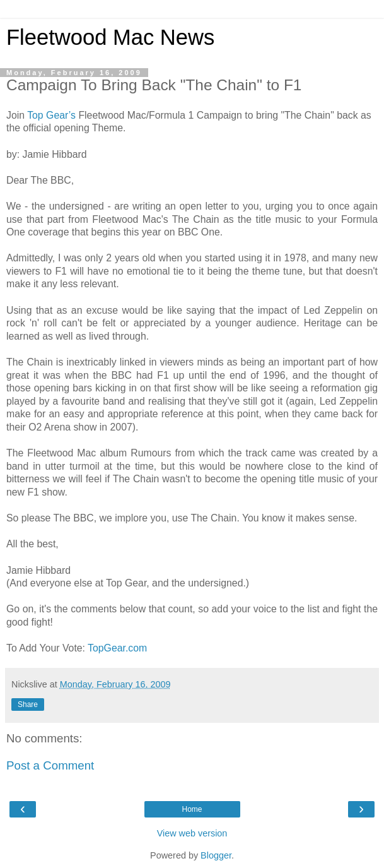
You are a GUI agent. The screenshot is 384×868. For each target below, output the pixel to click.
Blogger (216, 855)
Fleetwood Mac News (110, 37)
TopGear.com (117, 648)
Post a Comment (50, 765)
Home (192, 809)
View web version (192, 833)
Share (28, 705)
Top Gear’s (51, 115)
